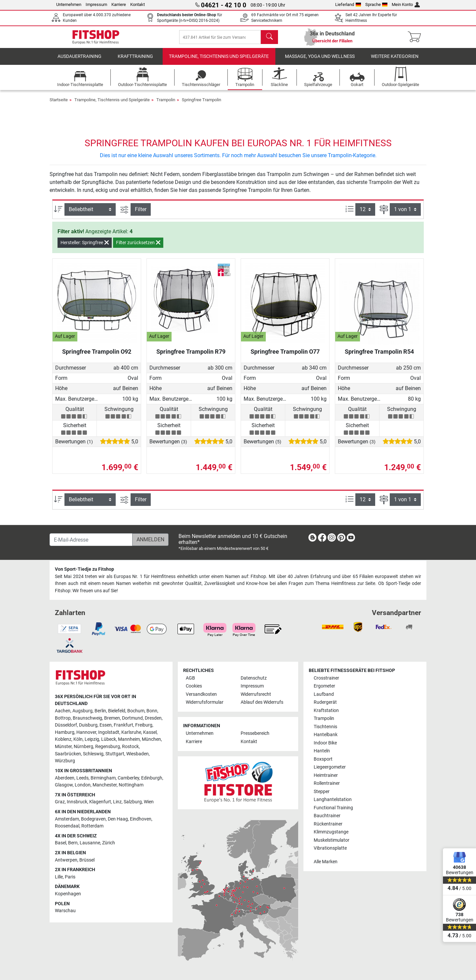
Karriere (119, 4)
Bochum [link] (136, 711)
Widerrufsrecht (256, 694)
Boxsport (323, 759)
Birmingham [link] (103, 778)
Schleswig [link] (93, 754)
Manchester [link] (105, 785)
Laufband (324, 694)
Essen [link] (106, 725)
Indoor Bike (325, 743)
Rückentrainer (328, 824)
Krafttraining (135, 61)
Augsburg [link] (82, 711)
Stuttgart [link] (115, 754)
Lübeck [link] (109, 739)
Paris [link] (70, 877)
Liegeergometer (330, 767)
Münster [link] (63, 747)
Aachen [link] (63, 711)
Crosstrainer (326, 678)
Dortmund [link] (132, 718)
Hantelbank (326, 735)
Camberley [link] (128, 778)
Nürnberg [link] (83, 747)
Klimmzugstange (331, 832)
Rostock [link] (130, 747)
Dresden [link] (153, 718)
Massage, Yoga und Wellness (320, 61)
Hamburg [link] (65, 732)
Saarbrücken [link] (68, 754)
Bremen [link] (112, 718)
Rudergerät (325, 702)
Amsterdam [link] (67, 819)
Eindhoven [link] (141, 819)
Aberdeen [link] (65, 778)
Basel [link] (60, 843)
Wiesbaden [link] (138, 754)
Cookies (194, 686)
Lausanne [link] (90, 843)
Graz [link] (60, 802)
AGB (190, 678)
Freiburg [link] (144, 725)
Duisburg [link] (88, 725)
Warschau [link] (65, 911)
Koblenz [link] (63, 739)
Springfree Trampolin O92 (97, 356)
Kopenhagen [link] (68, 894)
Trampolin (166, 104)
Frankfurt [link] (123, 725)
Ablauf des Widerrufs (262, 702)
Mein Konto (406, 4)
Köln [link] (78, 739)
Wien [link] (149, 802)
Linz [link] (117, 802)
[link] (312, 539)
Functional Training (333, 808)
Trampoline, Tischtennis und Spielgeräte (219, 61)
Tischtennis (325, 727)
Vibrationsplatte (330, 848)
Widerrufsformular (205, 702)
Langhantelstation (333, 800)
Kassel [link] (150, 732)
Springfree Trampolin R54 (379, 356)
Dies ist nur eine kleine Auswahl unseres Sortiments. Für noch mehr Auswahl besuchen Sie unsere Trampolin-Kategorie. (238, 160)
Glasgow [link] (64, 785)
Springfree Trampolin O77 (285, 356)
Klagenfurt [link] (100, 802)
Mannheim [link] (129, 739)
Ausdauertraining (79, 61)
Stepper (322, 792)
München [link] (151, 739)
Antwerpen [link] (66, 860)
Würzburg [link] (65, 761)
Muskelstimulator (332, 840)
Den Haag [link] (118, 819)
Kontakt (138, 4)
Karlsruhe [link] (131, 732)
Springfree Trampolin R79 (191, 356)
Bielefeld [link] (117, 711)
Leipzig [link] (92, 739)
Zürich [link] (109, 843)
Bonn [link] (152, 711)
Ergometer (324, 686)
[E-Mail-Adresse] (91, 540)
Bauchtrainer (327, 816)
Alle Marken (326, 862)
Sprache (377, 4)
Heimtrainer (326, 775)
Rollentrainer (327, 783)
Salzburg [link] (133, 802)
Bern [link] (73, 843)
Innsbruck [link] (77, 802)
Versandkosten (201, 694)
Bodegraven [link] (93, 819)
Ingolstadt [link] (109, 732)
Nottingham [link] (131, 785)
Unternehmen (69, 4)
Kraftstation (326, 711)
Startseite (59, 104)
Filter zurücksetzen (138, 247)
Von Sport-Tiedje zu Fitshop (84, 569)
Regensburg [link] (108, 747)
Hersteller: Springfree (85, 247)
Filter (141, 214)
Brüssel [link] (87, 860)
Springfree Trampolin (201, 104)
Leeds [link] (82, 778)
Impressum (96, 4)
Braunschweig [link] (87, 718)
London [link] (83, 785)
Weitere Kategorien (395, 61)
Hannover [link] (86, 732)
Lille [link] (59, 877)
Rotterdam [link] (92, 826)
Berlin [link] (100, 711)
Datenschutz (254, 678)
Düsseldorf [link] (66, 725)
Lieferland (348, 4)
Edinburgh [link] (152, 778)
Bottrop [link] (63, 718)
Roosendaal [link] (67, 826)
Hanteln (322, 751)
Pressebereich (255, 733)
